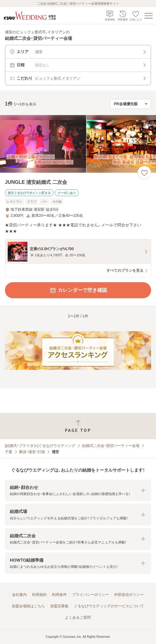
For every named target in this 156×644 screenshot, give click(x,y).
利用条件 (59, 595)
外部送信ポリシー (129, 595)
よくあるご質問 (78, 617)
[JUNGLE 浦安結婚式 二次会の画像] (78, 144)
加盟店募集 (59, 606)
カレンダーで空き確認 (78, 290)
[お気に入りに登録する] (144, 173)
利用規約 (39, 595)
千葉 (9, 452)
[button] (78, 491)
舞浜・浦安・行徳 (32, 452)
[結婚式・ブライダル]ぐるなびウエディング (40, 446)
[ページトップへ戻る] (78, 426)
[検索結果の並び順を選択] (130, 104)
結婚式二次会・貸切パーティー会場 (111, 446)
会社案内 (19, 595)
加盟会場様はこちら (28, 606)
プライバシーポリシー (90, 595)
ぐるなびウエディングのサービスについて (109, 606)
